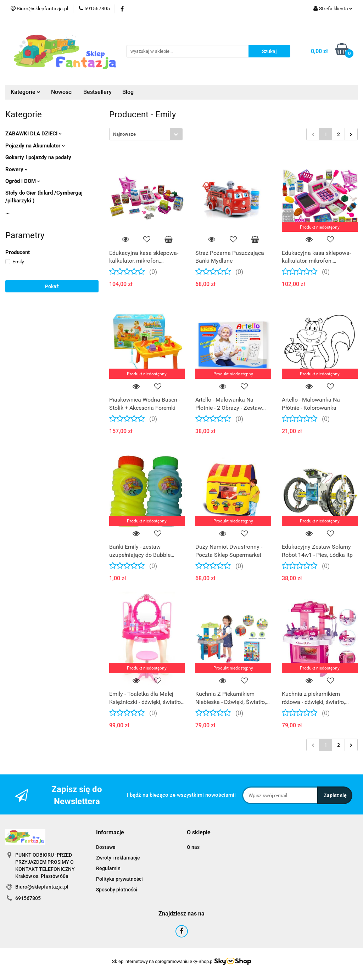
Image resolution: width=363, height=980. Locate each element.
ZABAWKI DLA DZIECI (33, 134)
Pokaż (52, 286)
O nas (193, 847)
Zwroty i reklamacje (118, 858)
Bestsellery (97, 92)
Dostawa (106, 847)
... (7, 212)
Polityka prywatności (119, 879)
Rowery (16, 169)
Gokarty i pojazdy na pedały (38, 157)
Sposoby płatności (117, 890)
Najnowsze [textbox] (124, 134)
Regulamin (108, 868)
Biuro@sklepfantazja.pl (42, 887)
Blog (128, 92)
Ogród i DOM (23, 181)
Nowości (62, 92)
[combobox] (146, 134)
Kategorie (26, 92)
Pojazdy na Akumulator (35, 146)
